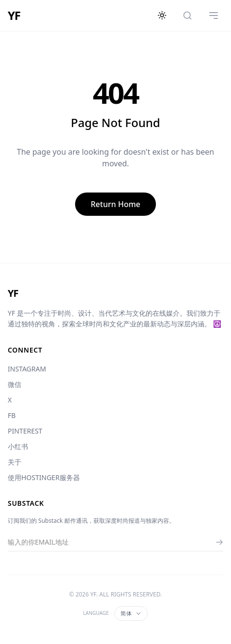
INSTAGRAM (27, 369)
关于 (15, 462)
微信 (15, 384)
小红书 (18, 446)
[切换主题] (162, 16)
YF (14, 16)
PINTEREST (25, 431)
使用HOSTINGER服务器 (44, 477)
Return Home (115, 204)
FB (12, 415)
